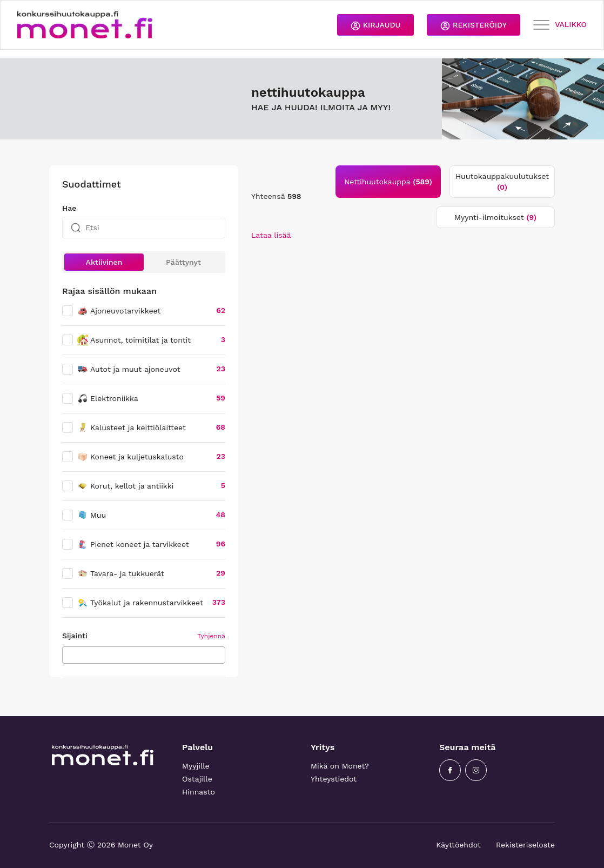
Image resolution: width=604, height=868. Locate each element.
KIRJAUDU (375, 26)
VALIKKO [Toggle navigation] (560, 25)
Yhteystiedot (334, 779)
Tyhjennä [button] (211, 636)
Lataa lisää (271, 235)
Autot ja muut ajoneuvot (129, 369)
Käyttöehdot (458, 845)
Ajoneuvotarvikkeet (119, 311)
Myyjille (196, 766)
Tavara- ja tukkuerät (121, 573)
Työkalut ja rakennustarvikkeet (140, 603)
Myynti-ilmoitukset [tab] (495, 217)
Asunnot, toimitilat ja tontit (134, 340)
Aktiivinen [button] (104, 262)
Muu (92, 515)
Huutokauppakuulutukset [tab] (502, 182)
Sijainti (75, 636)
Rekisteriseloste (525, 845)
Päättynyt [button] (183, 262)
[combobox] (144, 655)
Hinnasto (199, 792)
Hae (69, 208)
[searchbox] (68, 655)
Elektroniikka (108, 398)
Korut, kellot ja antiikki (125, 486)
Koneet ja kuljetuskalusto (130, 457)
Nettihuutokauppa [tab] (388, 182)
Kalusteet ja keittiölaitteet (132, 428)
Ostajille (197, 779)
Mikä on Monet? (340, 766)
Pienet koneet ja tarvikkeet (133, 544)
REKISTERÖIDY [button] (474, 26)
